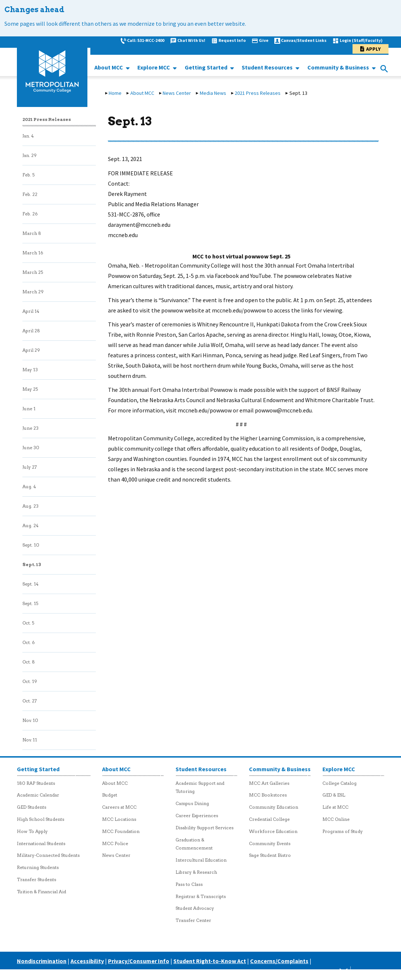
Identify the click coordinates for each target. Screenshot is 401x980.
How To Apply (32, 831)
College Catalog (339, 783)
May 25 (30, 389)
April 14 (31, 311)
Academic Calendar (38, 795)
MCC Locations (119, 819)
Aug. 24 (30, 525)
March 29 (33, 292)
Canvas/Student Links (304, 40)
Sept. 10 (31, 545)
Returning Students (38, 867)
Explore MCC (154, 67)
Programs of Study (343, 831)
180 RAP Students (36, 783)
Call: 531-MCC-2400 (146, 40)
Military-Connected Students (48, 855)
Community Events (270, 843)
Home (115, 93)
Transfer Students (37, 879)
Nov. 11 (30, 740)
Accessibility (87, 961)
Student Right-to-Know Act (210, 961)
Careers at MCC (119, 807)
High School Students (41, 819)
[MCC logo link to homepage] (52, 72)
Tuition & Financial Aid (41, 892)
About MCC (109, 67)
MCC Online (336, 819)
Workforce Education (273, 831)
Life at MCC (335, 807)
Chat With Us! (191, 40)
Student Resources (268, 67)
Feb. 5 (28, 175)
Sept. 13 (32, 564)
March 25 (33, 272)
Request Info (232, 40)
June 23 (30, 428)
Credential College (269, 819)
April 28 (31, 331)
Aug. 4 (29, 487)
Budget (110, 795)
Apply (373, 49)
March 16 (33, 253)
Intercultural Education (201, 860)
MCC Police (115, 843)
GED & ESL (334, 795)
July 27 (30, 467)
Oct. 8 (29, 662)
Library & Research (196, 872)
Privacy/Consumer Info (139, 961)
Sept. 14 (30, 584)
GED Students (32, 807)
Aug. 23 (30, 506)
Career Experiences (197, 816)
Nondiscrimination (42, 961)
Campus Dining (192, 803)
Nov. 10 (30, 720)
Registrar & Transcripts (201, 896)
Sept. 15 (30, 603)
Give (264, 40)
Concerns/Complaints (279, 961)
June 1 (29, 409)
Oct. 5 (28, 623)
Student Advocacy (195, 908)
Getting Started (207, 67)
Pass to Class (189, 884)
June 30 (31, 448)
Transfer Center (193, 920)
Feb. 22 (30, 194)
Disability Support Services (205, 828)
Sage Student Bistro (270, 855)
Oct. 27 (30, 701)
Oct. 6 (29, 642)
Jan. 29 (30, 155)
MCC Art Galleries (269, 783)
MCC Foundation (121, 831)
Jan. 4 (28, 136)
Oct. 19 (30, 681)
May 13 (30, 370)
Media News (213, 93)
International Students (41, 843)
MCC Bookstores (268, 795)
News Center (177, 93)
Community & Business (339, 67)
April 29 (31, 350)
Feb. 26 (30, 214)
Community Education (274, 807)
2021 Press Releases (258, 93)
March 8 (32, 233)
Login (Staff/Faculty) (361, 40)
